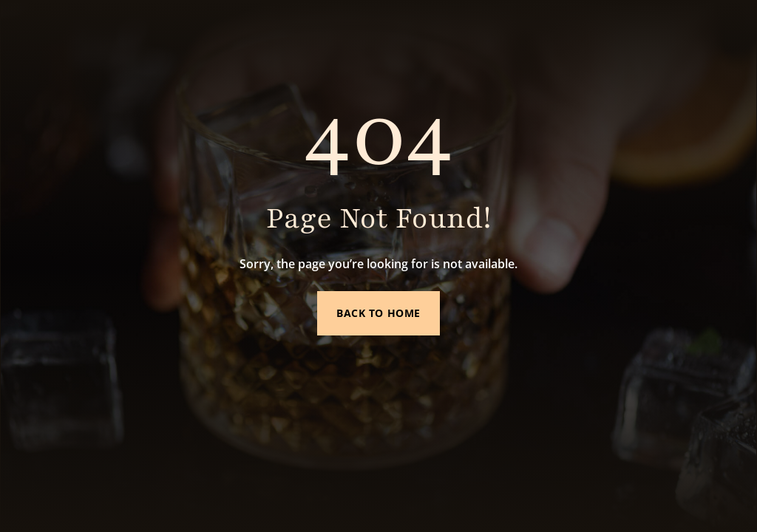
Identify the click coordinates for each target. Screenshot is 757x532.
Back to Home (378, 313)
